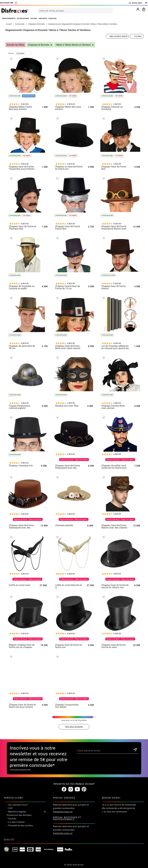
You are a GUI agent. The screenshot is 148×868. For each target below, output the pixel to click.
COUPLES (52, 18)
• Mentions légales (16, 812)
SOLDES (34, 18)
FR (146, 3)
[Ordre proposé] (117, 36)
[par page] (23, 53)
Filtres (138, 36)
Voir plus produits (74, 727)
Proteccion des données (19, 815)
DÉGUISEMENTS (9, 18)
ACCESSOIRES (23, 18)
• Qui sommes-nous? (17, 805)
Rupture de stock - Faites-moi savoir (74, 460)
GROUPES (43, 18)
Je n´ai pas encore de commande (119, 805)
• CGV (10, 808)
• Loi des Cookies (16, 822)
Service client (135, 3)
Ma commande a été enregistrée (119, 808)
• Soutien (12, 819)
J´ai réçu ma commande (114, 812)
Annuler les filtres (16, 45)
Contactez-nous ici (63, 812)
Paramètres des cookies (21, 825)
